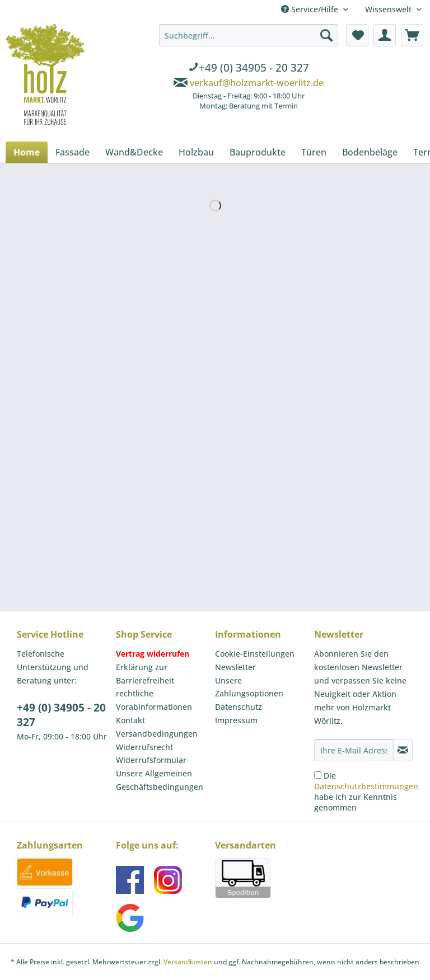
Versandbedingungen (157, 734)
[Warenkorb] (412, 35)
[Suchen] (326, 35)
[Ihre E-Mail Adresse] (354, 750)
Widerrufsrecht (144, 747)
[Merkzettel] (357, 35)
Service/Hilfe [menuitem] (311, 9)
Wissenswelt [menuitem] (389, 9)
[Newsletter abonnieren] (403, 750)
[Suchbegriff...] (249, 35)
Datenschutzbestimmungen (366, 786)
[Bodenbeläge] (370, 152)
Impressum (236, 720)
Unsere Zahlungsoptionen (249, 687)
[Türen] (314, 152)
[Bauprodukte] (258, 152)
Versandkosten (188, 962)
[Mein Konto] (385, 35)
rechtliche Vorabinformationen (154, 700)
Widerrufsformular (151, 760)
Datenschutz (239, 707)
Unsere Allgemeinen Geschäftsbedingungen (160, 780)
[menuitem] (249, 69)
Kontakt (130, 720)
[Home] (27, 152)
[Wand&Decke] (134, 152)
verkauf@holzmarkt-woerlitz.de (257, 83)
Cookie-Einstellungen (255, 654)
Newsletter (235, 667)
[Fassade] (73, 152)
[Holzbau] (196, 152)
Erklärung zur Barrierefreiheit (145, 674)
